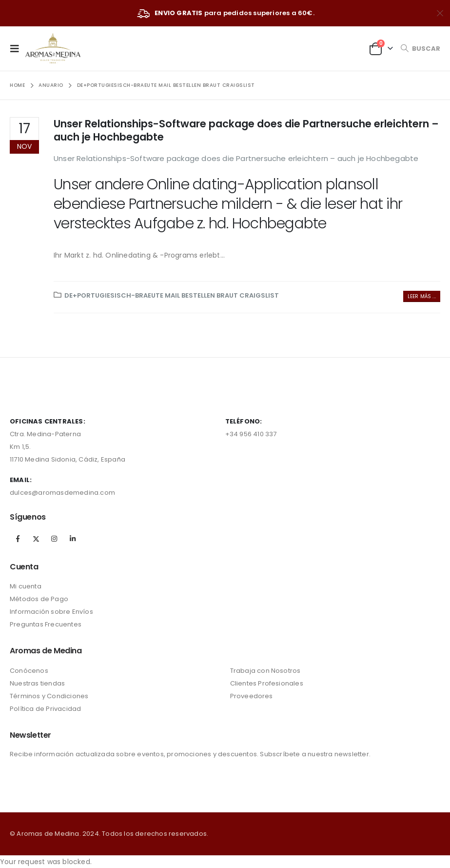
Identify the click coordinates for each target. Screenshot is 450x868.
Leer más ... (422, 296)
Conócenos (29, 671)
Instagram (54, 539)
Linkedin (73, 539)
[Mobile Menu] (18, 48)
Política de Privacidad (45, 709)
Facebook (18, 539)
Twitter (36, 539)
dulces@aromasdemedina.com (62, 493)
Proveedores (252, 696)
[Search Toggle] (420, 49)
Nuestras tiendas (37, 683)
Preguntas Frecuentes (46, 624)
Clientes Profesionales (267, 683)
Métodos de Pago (39, 599)
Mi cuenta (26, 586)
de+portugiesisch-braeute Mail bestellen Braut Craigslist (172, 295)
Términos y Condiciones (49, 696)
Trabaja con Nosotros (265, 671)
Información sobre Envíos (51, 612)
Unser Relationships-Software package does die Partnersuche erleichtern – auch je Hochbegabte (246, 130)
